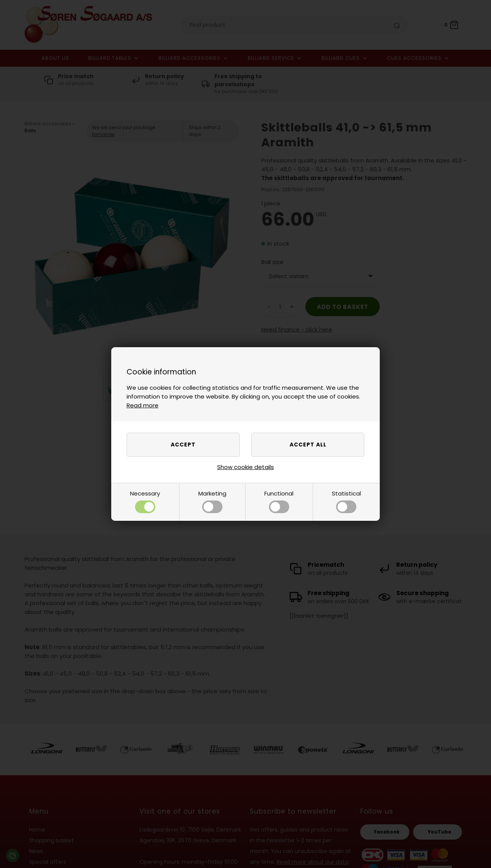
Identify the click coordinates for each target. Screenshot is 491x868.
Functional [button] (279, 501)
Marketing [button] (212, 501)
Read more (143, 405)
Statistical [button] (346, 501)
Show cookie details (245, 467)
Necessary (145, 501)
